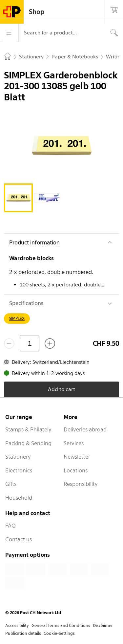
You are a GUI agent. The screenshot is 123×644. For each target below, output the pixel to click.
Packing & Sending (28, 443)
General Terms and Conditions (61, 625)
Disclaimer (103, 625)
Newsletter (77, 457)
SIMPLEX (17, 318)
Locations (76, 470)
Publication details (23, 633)
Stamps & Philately (28, 429)
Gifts (11, 484)
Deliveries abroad (85, 429)
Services (74, 443)
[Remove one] (9, 343)
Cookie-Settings (59, 633)
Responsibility (81, 484)
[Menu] (9, 33)
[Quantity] (30, 343)
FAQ (10, 526)
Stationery (18, 457)
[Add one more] (50, 343)
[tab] (18, 198)
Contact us (19, 539)
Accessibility (17, 625)
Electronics (19, 470)
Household (19, 498)
